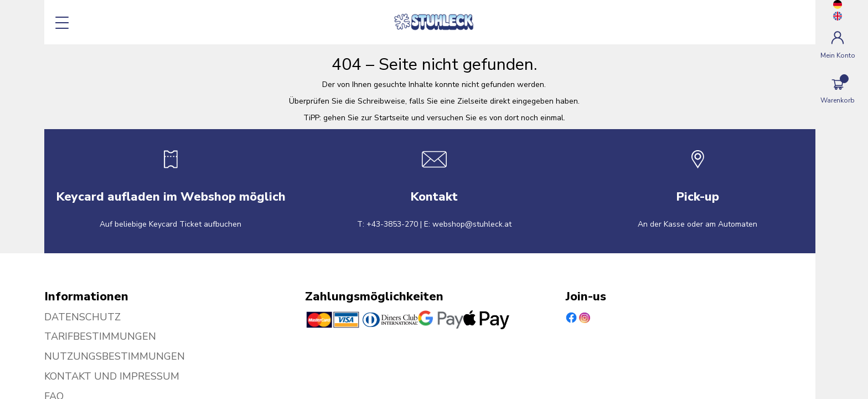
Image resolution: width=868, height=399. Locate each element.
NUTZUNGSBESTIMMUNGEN (115, 356)
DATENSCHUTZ (82, 317)
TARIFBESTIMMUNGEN (100, 336)
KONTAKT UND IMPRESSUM (112, 376)
